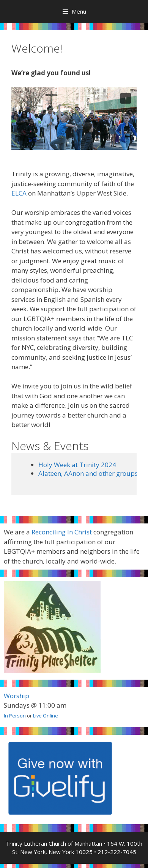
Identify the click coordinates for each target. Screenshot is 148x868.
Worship (17, 696)
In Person (15, 716)
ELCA (19, 193)
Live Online (46, 716)
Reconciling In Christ (62, 532)
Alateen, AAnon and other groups (88, 473)
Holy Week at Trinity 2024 (77, 465)
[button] (126, 98)
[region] (74, 119)
